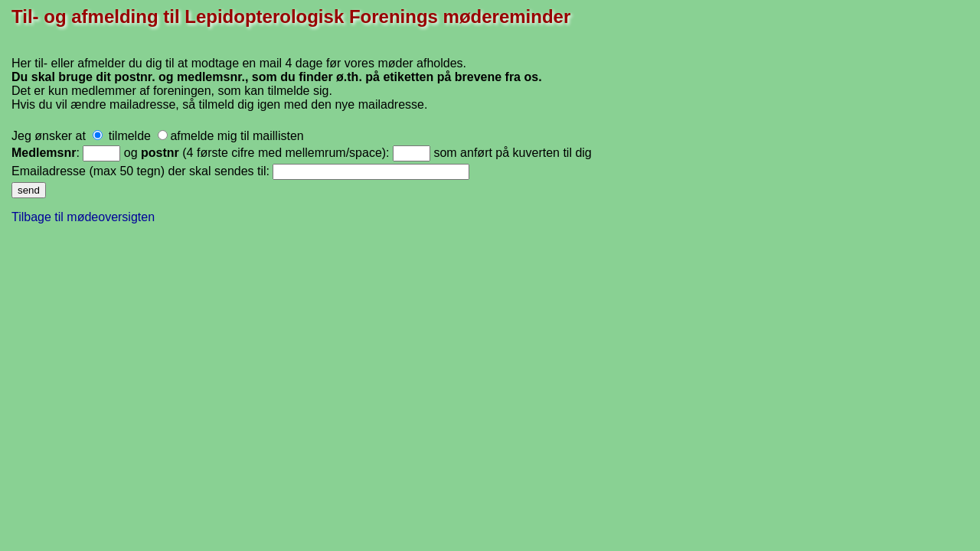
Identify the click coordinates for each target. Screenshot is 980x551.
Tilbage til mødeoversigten (83, 217)
